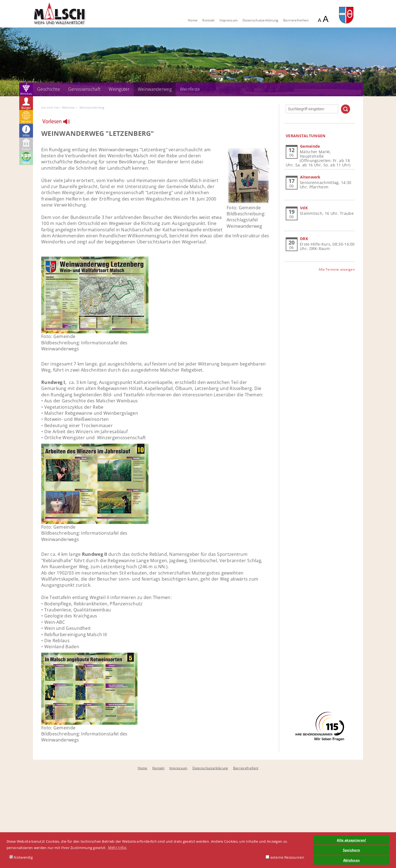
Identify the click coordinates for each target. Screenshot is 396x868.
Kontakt (208, 20)
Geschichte (49, 89)
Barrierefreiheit (296, 20)
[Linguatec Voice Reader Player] (60, 123)
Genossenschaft (84, 89)
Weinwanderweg (155, 89)
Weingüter (119, 89)
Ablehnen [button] (351, 860)
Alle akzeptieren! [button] (351, 840)
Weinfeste (190, 89)
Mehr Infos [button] (117, 847)
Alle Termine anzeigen (337, 269)
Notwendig (21, 857)
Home (193, 20)
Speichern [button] (352, 850)
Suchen (346, 109)
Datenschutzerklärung (260, 20)
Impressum (229, 20)
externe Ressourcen (285, 857)
